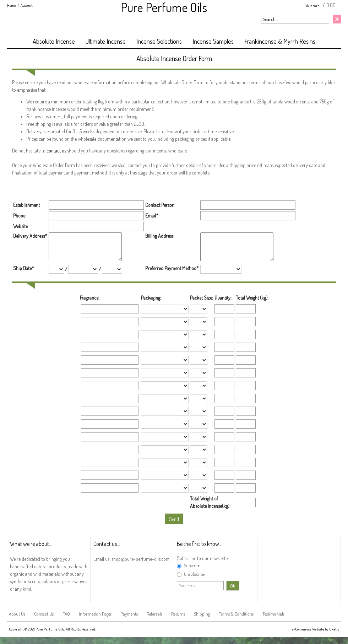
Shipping (202, 614)
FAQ (66, 614)
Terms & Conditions (236, 614)
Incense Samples (213, 41)
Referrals (154, 614)
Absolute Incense (54, 41)
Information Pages (95, 614)
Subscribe (192, 566)
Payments (129, 614)
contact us (56, 151)
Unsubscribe (194, 574)
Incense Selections (159, 41)
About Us (17, 614)
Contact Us (44, 614)
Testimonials (273, 614)
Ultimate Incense (106, 41)
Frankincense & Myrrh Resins (280, 41)
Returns (178, 614)
